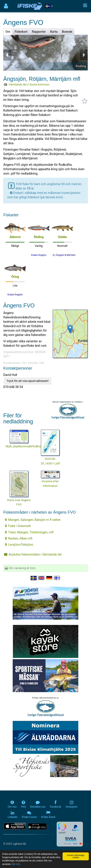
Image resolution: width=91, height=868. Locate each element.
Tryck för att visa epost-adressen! (28, 381)
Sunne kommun (39, 84)
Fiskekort (21, 32)
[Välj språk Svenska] (34, 578)
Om (8, 32)
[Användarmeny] (6, 6)
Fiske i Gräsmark (18, 526)
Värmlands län (18, 84)
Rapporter (39, 32)
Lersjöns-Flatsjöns (19, 545)
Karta (54, 32)
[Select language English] (42, 578)
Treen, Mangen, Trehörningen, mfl (29, 532)
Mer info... (17, 864)
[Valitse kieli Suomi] (57, 578)
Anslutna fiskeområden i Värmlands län (33, 554)
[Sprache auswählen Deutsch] (49, 578)
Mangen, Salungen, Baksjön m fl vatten (33, 520)
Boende (67, 32)
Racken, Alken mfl (19, 538)
